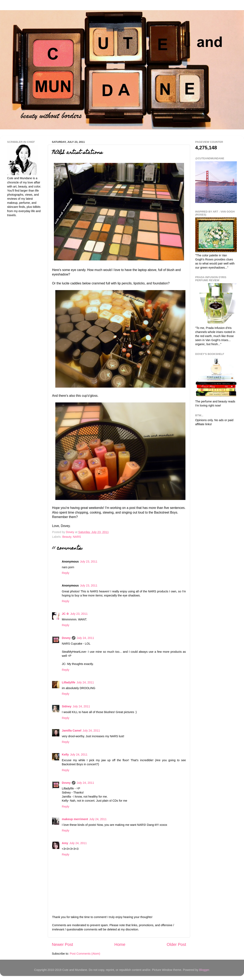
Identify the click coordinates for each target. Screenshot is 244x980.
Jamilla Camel (72, 731)
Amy (65, 843)
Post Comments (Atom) (85, 954)
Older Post (176, 944)
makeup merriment (75, 819)
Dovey (66, 638)
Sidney (67, 706)
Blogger (204, 970)
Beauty (67, 537)
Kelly (65, 755)
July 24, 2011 (85, 638)
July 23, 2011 (89, 562)
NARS (77, 537)
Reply (66, 573)
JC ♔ (65, 614)
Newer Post (62, 944)
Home (120, 944)
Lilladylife (69, 682)
